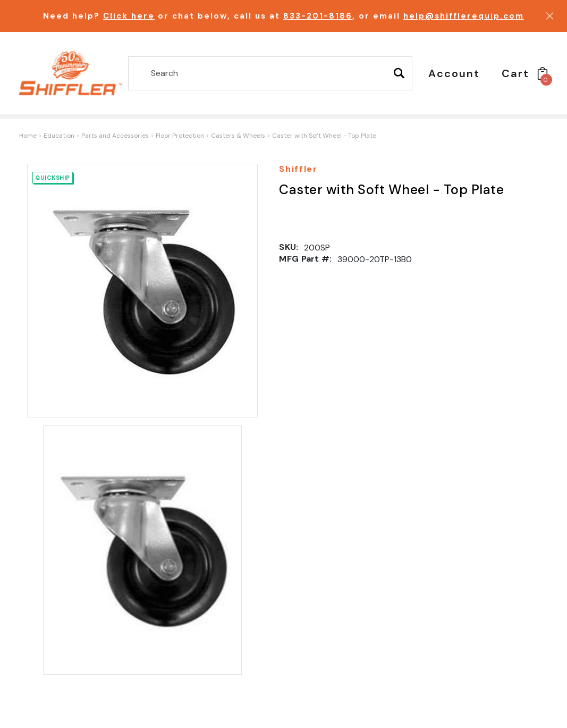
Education (59, 136)
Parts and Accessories (115, 136)
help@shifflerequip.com (464, 16)
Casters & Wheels (238, 136)
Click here (129, 16)
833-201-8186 (318, 16)
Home (28, 136)
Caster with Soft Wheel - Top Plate (324, 136)
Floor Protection (180, 136)
